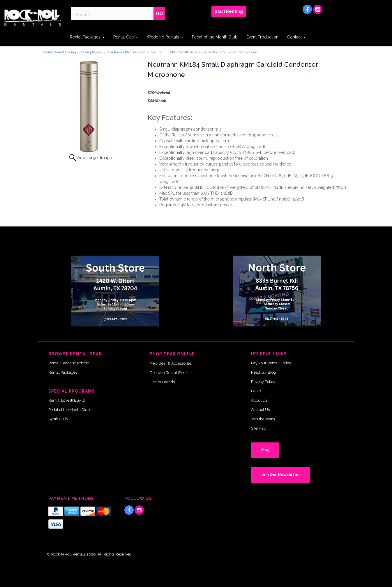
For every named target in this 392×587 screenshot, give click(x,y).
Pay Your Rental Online (271, 363)
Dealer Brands (162, 382)
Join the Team (263, 419)
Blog (265, 450)
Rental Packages (87, 37)
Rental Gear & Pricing (59, 52)
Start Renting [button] (229, 11)
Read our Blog (263, 372)
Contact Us (260, 410)
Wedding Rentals (165, 37)
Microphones (91, 52)
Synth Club (58, 419)
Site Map (258, 428)
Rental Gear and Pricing (69, 363)
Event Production (262, 37)
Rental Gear (126, 37)
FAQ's (256, 391)
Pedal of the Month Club (215, 37)
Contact (296, 37)
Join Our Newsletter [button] (280, 475)
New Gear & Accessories (171, 363)
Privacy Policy (263, 382)
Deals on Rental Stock (169, 373)
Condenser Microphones (126, 52)
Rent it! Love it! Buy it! (67, 400)
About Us (259, 400)
